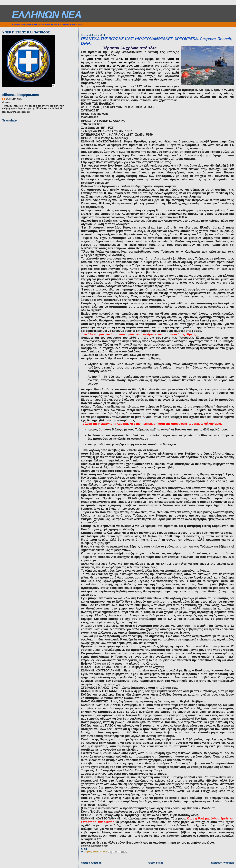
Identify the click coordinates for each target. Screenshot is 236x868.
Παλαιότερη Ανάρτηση (222, 863)
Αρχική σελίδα (156, 863)
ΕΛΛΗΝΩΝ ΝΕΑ (47, 15)
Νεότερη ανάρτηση (91, 863)
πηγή (84, 848)
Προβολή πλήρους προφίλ (16, 112)
